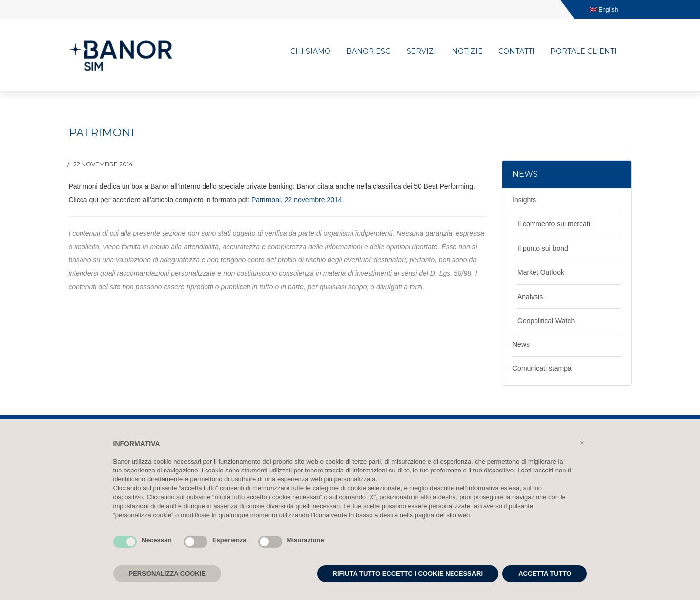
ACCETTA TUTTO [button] (545, 574)
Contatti (516, 51)
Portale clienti (583, 51)
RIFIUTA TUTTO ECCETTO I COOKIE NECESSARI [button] (408, 574)
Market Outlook (541, 272)
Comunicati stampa (542, 368)
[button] (582, 443)
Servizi (421, 51)
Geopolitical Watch (546, 321)
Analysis (530, 297)
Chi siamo (310, 51)
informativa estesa (494, 488)
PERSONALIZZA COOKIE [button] (167, 574)
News (521, 344)
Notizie (467, 51)
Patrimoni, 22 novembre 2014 (297, 200)
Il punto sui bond (543, 248)
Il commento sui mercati (554, 224)
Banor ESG (369, 51)
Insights (524, 200)
